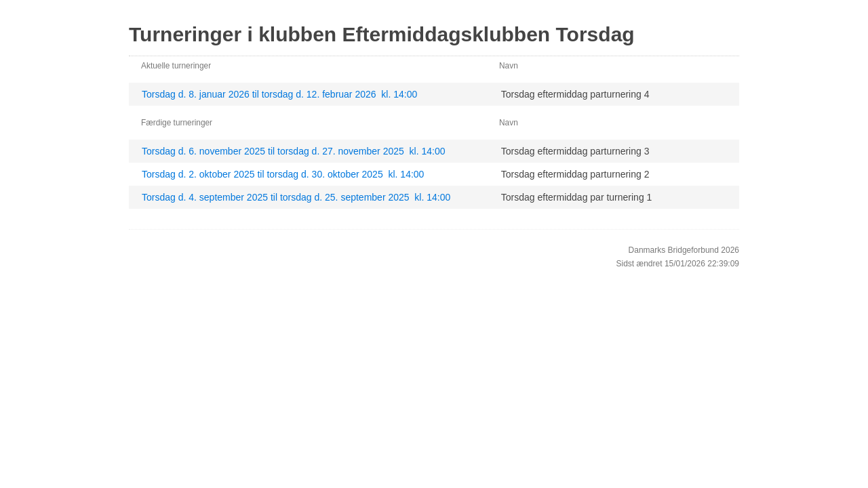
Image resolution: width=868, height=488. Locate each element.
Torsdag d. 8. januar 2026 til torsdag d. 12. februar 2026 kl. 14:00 (279, 94)
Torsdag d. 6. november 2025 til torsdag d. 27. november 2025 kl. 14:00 (294, 151)
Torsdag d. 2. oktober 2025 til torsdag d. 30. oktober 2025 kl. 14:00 (283, 174)
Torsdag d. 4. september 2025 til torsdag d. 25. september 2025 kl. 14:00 (296, 197)
